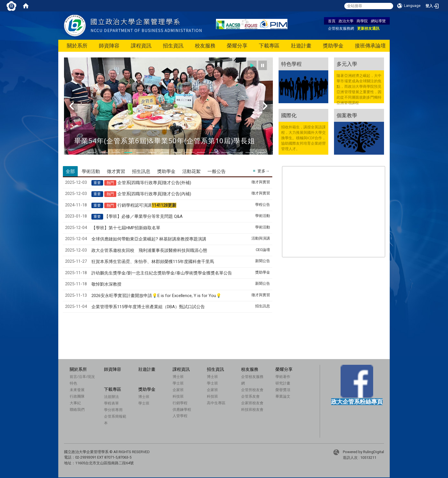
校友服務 (205, 46)
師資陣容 (109, 46)
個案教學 (347, 115)
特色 (73, 383)
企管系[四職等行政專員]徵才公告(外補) (154, 183)
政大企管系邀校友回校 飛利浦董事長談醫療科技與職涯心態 (149, 250)
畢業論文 (283, 396)
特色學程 (291, 64)
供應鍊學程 (182, 409)
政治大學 (346, 21)
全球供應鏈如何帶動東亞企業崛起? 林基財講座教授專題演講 (149, 239)
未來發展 (77, 390)
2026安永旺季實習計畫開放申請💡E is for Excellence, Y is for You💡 (156, 296)
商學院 (362, 21)
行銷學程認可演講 (147, 205)
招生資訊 (173, 46)
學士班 (178, 383)
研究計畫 (283, 383)
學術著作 (283, 377)
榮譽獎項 (283, 390)
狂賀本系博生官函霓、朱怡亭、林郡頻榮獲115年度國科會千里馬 (153, 262)
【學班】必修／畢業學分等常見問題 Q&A (143, 216)
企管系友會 (250, 396)
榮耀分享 (237, 46)
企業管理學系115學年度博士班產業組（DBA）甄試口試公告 (148, 307)
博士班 (178, 377)
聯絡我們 (77, 409)
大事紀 (75, 403)
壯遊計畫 (301, 46)
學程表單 (111, 403)
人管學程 (180, 416)
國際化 (289, 115)
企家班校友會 (252, 403)
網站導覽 (378, 21)
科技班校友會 (252, 409)
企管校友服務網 (341, 28)
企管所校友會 (252, 390)
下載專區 (269, 46)
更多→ (263, 171)
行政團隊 (77, 396)
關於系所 (77, 46)
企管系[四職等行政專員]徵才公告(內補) (154, 194)
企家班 (178, 390)
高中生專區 (216, 403)
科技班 (178, 396)
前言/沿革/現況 (82, 377)
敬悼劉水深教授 (106, 284)
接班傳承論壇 (370, 46)
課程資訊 (141, 46)
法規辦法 (111, 397)
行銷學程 (180, 403)
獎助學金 (333, 46)
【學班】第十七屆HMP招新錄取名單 (126, 228)
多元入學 (347, 64)
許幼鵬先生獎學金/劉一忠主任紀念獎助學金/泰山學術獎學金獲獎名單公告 (162, 273)
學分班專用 (113, 410)
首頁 (332, 21)
